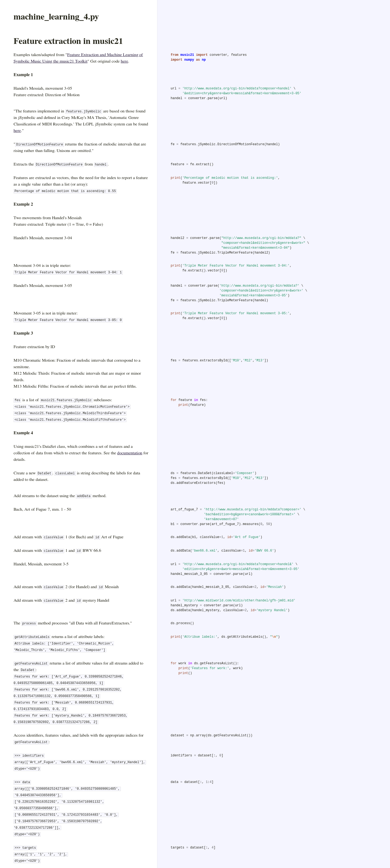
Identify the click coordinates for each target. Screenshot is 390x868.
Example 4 (23, 433)
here (124, 61)
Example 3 (23, 333)
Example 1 (23, 75)
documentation (130, 453)
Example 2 (23, 204)
